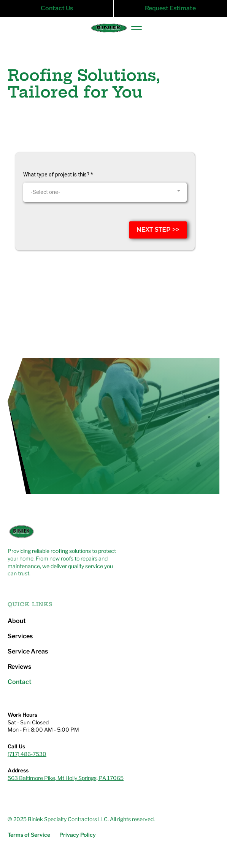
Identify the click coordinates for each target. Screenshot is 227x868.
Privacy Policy (78, 835)
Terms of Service (29, 835)
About (17, 621)
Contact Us (57, 8)
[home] (107, 28)
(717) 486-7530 (27, 754)
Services (20, 636)
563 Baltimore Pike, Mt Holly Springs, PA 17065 (66, 778)
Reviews (19, 667)
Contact (20, 682)
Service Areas (28, 652)
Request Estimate (170, 8)
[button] (137, 28)
